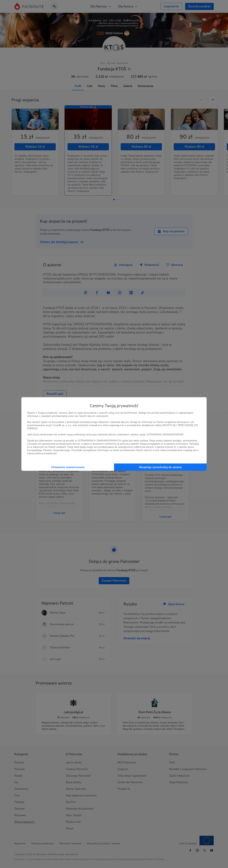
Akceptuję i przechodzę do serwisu (160, 467)
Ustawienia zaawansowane (68, 467)
